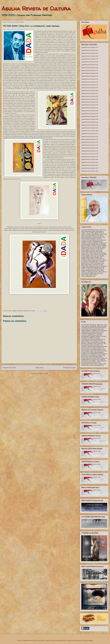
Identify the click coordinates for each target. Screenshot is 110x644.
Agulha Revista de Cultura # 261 (90, 162)
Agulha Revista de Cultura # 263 (90, 168)
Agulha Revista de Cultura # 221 (90, 47)
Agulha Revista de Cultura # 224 (90, 56)
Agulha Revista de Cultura (36, 8)
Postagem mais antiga (69, 368)
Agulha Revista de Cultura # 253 (90, 139)
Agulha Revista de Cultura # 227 (90, 65)
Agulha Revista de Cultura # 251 (90, 134)
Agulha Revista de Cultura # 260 (90, 159)
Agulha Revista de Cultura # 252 (90, 137)
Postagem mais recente (9, 368)
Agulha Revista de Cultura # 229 (90, 70)
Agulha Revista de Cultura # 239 (90, 99)
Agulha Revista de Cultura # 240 (90, 102)
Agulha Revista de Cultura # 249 (90, 128)
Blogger (91, 640)
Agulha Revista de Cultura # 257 (90, 151)
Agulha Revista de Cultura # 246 (90, 119)
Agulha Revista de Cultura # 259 (90, 157)
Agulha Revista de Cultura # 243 (90, 111)
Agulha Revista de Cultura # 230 (90, 73)
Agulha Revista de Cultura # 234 (90, 85)
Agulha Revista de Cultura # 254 (90, 142)
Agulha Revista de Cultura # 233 (90, 82)
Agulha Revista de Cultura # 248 (90, 125)
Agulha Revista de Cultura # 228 (90, 68)
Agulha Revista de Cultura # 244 (90, 114)
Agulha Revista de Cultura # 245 (90, 116)
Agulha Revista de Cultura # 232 (90, 79)
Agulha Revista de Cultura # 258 (90, 154)
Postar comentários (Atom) (41, 373)
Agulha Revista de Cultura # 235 (90, 88)
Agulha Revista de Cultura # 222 (90, 50)
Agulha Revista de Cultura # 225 (90, 59)
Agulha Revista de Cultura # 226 (90, 62)
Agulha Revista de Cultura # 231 (90, 76)
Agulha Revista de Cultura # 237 (90, 93)
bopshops (79, 640)
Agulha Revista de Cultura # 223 (90, 53)
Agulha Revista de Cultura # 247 (90, 122)
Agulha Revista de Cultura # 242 (90, 108)
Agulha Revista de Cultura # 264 (90, 171)
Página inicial (40, 368)
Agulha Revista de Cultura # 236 (90, 91)
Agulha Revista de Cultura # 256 (90, 148)
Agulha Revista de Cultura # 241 (90, 105)
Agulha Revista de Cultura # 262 (90, 165)
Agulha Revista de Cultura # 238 (90, 96)
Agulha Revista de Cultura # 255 (90, 145)
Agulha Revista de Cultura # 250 (90, 131)
